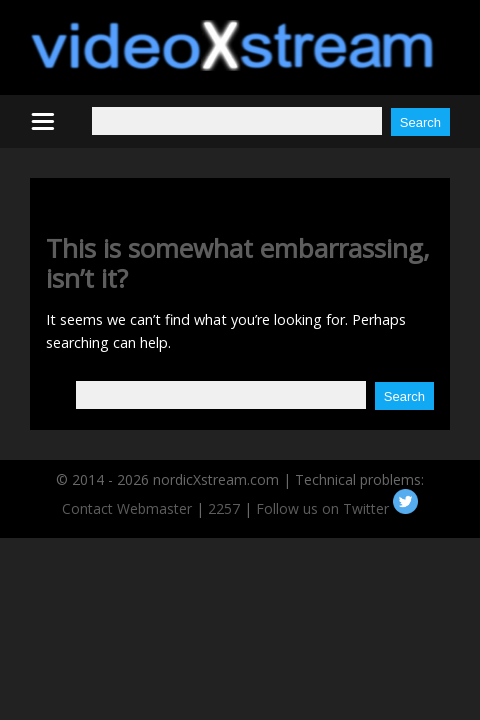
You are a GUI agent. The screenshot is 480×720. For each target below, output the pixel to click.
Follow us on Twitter (337, 508)
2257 (224, 508)
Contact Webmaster (127, 508)
